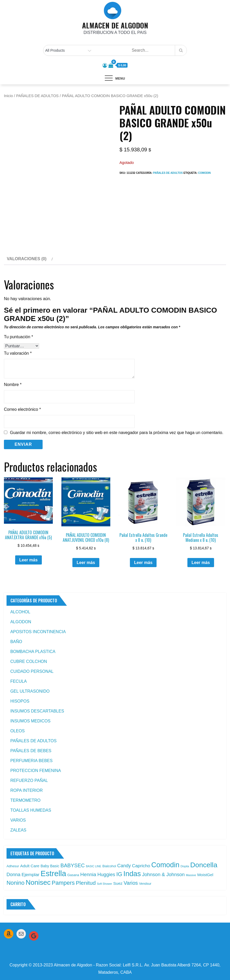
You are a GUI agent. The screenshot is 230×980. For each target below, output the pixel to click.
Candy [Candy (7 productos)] (124, 866)
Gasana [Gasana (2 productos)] (73, 875)
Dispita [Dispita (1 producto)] (185, 866)
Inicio (8, 96)
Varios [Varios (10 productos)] (131, 883)
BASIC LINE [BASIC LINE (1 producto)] (94, 866)
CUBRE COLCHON (28, 661)
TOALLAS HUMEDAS (31, 810)
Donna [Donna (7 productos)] (13, 875)
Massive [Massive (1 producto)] (191, 875)
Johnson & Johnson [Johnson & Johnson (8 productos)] (163, 874)
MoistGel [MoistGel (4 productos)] (205, 875)
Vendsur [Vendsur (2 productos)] (145, 884)
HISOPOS (20, 701)
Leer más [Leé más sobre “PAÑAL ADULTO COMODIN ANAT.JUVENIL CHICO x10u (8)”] (86, 563)
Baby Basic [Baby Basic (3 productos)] (50, 866)
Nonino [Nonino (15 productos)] (16, 883)
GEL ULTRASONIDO (30, 691)
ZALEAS (18, 830)
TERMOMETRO (25, 800)
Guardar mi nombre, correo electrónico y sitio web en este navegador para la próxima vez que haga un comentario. (117, 433)
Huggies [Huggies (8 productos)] (106, 874)
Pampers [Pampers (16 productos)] (63, 883)
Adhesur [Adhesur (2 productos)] (13, 866)
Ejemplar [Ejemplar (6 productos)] (30, 875)
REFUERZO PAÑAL (29, 780)
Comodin (204, 173)
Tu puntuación (19, 337)
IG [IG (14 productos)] (119, 874)
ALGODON (21, 622)
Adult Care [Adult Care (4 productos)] (30, 866)
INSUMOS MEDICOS (30, 721)
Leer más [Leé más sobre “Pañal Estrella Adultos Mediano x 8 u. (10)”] (201, 563)
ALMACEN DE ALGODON (115, 25)
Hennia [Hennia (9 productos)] (88, 874)
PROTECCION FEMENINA (36, 771)
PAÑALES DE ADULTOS (38, 96)
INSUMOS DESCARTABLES (37, 711)
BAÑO (16, 642)
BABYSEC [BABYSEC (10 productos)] (73, 865)
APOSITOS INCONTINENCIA (38, 632)
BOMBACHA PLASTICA (33, 652)
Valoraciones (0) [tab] (27, 259)
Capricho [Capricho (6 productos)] (141, 866)
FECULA (18, 681)
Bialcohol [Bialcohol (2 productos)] (109, 866)
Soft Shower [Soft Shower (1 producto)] (105, 884)
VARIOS (18, 820)
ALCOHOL (20, 612)
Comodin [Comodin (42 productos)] (165, 865)
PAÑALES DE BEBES (31, 751)
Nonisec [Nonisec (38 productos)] (38, 882)
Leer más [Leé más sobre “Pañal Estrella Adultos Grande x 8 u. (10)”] (143, 563)
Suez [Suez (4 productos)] (118, 883)
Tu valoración (18, 353)
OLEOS (17, 731)
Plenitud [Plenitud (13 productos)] (86, 883)
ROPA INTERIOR (26, 790)
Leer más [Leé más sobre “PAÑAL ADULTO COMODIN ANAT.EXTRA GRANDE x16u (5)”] (28, 560)
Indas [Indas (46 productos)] (132, 874)
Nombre (13, 385)
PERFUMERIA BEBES (31, 761)
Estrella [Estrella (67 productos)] (53, 873)
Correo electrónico (22, 409)
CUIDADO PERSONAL (32, 671)
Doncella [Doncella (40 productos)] (204, 865)
